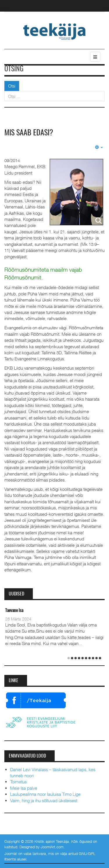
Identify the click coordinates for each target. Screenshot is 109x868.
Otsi (12, 86)
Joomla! (11, 854)
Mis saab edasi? (29, 133)
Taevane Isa (14, 611)
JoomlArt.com (52, 847)
